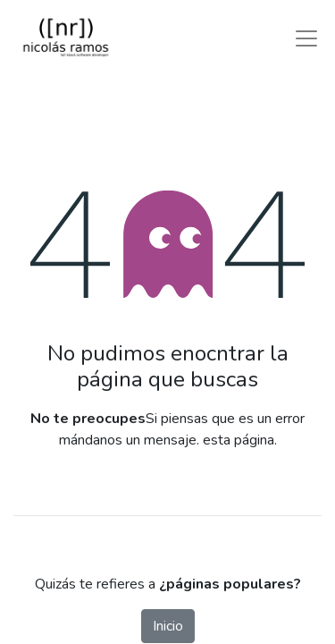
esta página (239, 440)
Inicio (168, 626)
